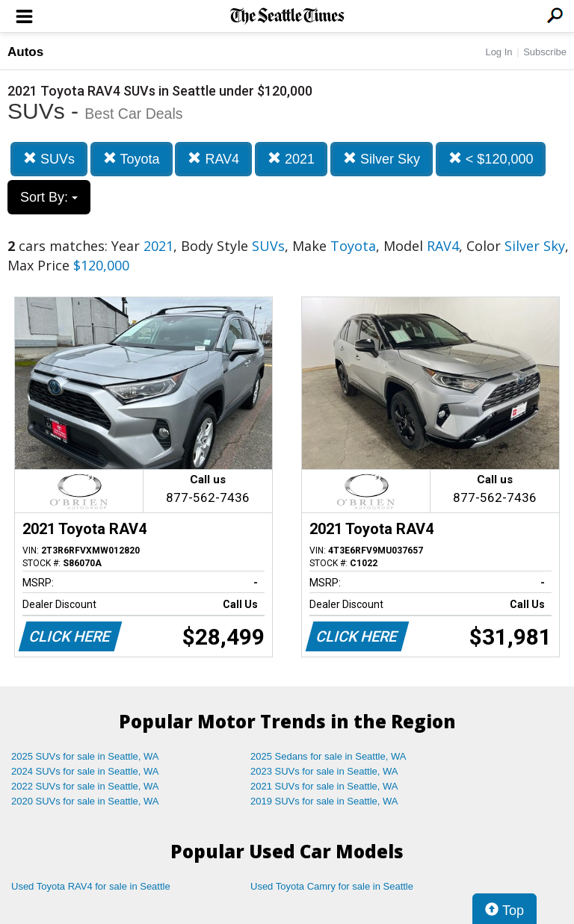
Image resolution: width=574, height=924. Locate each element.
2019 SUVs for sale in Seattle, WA (324, 801)
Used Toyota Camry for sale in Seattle (332, 886)
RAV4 (213, 159)
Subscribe (545, 52)
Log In (499, 52)
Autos (25, 52)
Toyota (132, 159)
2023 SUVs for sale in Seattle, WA (324, 771)
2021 (291, 159)
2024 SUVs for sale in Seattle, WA (85, 771)
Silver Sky (382, 159)
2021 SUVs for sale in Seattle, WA (324, 786)
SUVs (49, 159)
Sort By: (49, 197)
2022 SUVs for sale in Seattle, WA (85, 786)
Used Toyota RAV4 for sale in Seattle (91, 886)
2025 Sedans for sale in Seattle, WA (328, 756)
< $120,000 (491, 159)
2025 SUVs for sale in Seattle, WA (85, 756)
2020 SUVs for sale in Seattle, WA (85, 801)
